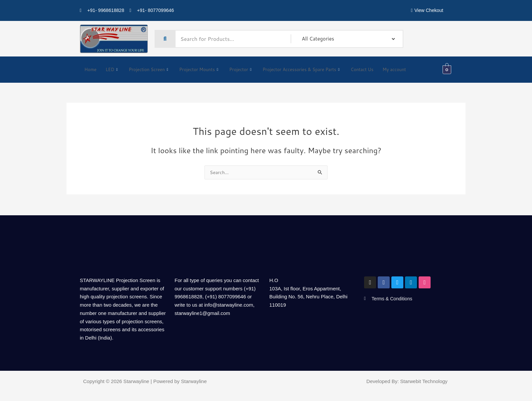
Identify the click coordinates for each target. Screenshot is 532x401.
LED (112, 70)
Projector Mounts (205, 70)
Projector (249, 70)
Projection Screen (151, 70)
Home (91, 70)
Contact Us (381, 70)
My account (415, 70)
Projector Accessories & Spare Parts (314, 70)
